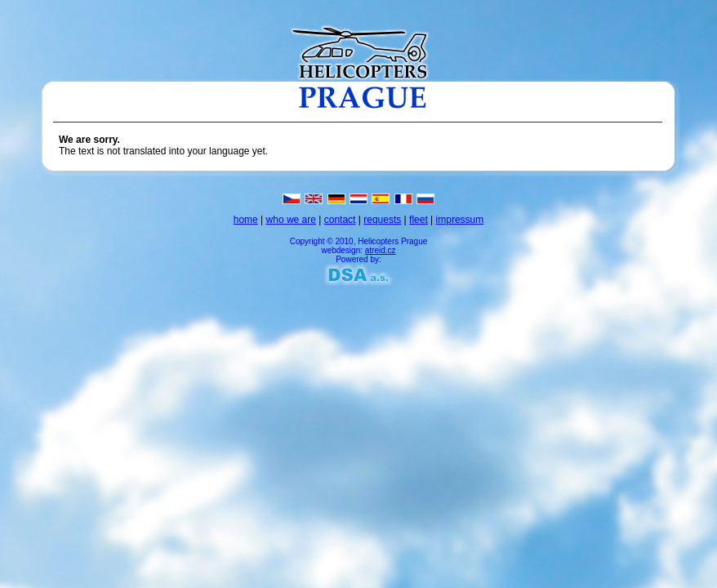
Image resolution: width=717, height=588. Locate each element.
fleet (419, 220)
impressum (460, 220)
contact (340, 220)
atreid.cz (381, 250)
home (246, 220)
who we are (291, 220)
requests (382, 220)
